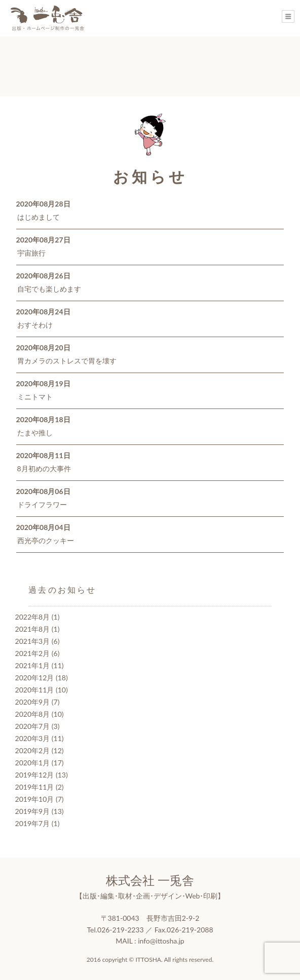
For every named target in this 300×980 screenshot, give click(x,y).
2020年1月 (33, 763)
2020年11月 (35, 690)
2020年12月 (35, 678)
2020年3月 (33, 738)
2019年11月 (35, 787)
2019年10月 (35, 799)
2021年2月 (33, 653)
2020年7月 (33, 726)
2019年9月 (33, 811)
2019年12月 (35, 775)
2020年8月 (33, 714)
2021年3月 (33, 641)
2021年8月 (33, 629)
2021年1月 (33, 665)
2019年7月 (33, 823)
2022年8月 (33, 617)
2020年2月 (33, 750)
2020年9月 (33, 702)
